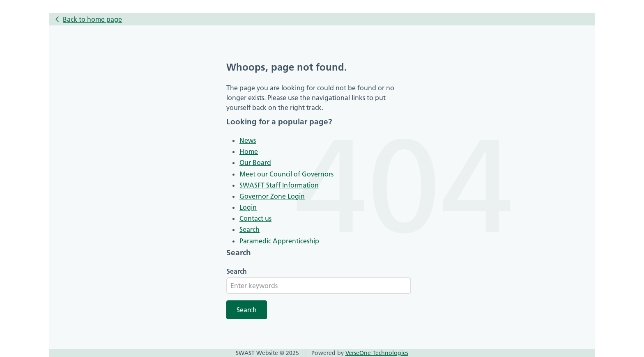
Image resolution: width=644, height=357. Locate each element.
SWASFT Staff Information (279, 185)
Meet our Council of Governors (286, 174)
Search (250, 229)
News (248, 140)
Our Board (255, 162)
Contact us (255, 218)
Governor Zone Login (272, 196)
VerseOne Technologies (377, 353)
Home (249, 151)
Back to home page (92, 19)
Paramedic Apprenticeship (279, 241)
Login (248, 207)
